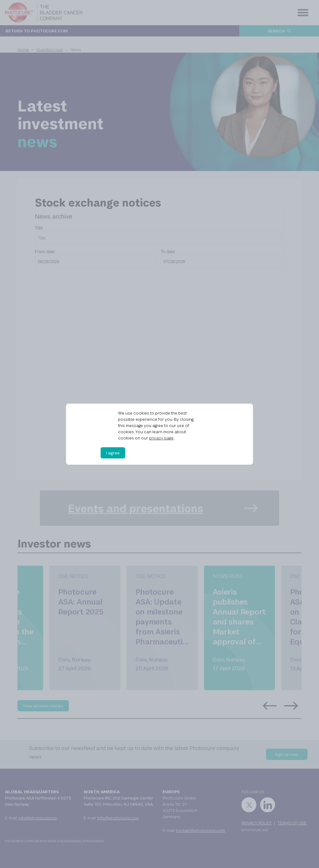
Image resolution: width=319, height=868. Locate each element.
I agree (113, 453)
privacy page (161, 438)
